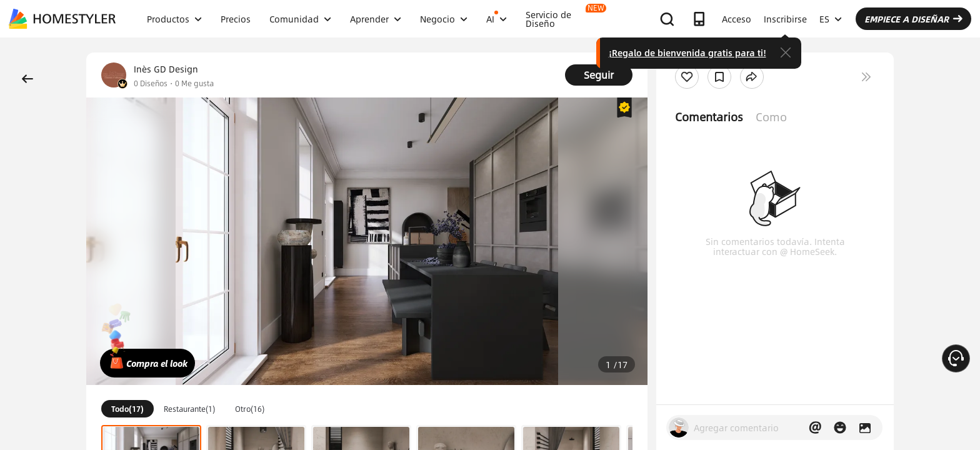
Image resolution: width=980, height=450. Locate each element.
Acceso (737, 19)
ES (831, 19)
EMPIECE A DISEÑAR (913, 19)
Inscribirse (785, 19)
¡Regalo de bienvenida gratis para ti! (687, 52)
